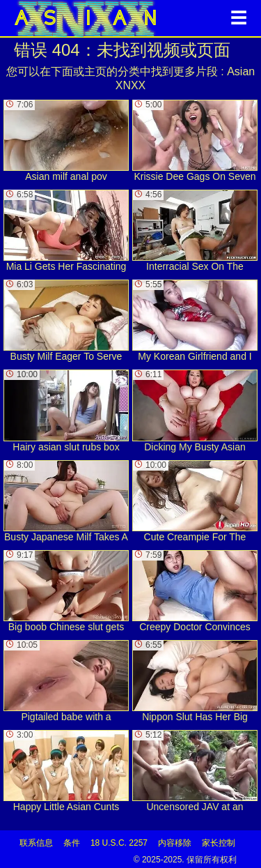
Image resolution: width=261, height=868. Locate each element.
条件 (72, 843)
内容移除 (175, 843)
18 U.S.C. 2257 (119, 843)
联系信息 (36, 843)
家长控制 (219, 843)
